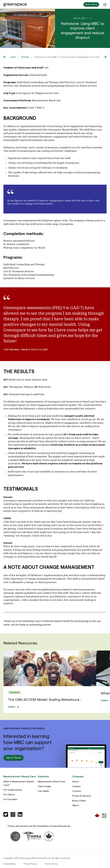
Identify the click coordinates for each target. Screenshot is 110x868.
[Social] (6, 814)
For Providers (10, 799)
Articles (25, 57)
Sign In (76, 805)
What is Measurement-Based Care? (19, 783)
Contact (77, 791)
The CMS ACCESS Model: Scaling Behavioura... (45, 699)
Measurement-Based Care (51, 781)
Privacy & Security (82, 796)
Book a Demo (79, 800)
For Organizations (13, 789)
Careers (76, 786)
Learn (13, 57)
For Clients (9, 794)
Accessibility (10, 864)
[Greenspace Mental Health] (97, 815)
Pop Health (43, 791)
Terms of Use (51, 864)
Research (15, 692)
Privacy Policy (30, 864)
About (76, 781)
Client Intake (44, 786)
